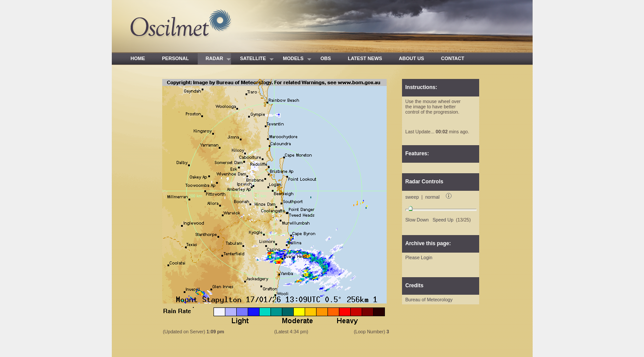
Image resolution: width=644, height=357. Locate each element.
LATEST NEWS (365, 58)
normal (432, 197)
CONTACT (453, 58)
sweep (412, 197)
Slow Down (417, 220)
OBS (326, 58)
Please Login (419, 257)
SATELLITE (253, 59)
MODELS (293, 59)
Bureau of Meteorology (429, 300)
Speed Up (443, 220)
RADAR (214, 59)
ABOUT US (412, 58)
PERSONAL (175, 58)
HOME (138, 58)
